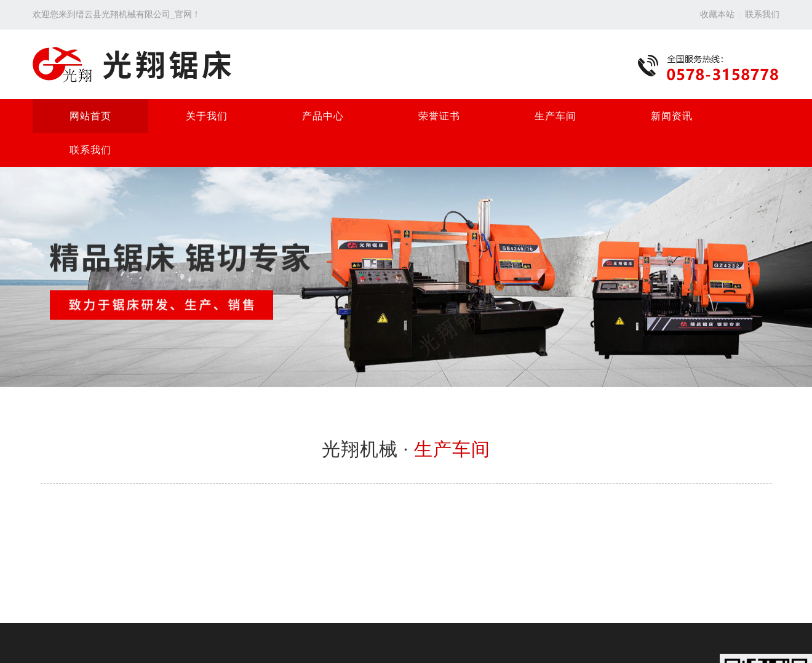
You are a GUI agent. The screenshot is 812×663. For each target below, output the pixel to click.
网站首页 (90, 116)
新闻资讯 (672, 116)
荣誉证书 (439, 116)
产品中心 (323, 116)
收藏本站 (717, 14)
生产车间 (555, 116)
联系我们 (762, 14)
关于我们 (207, 116)
